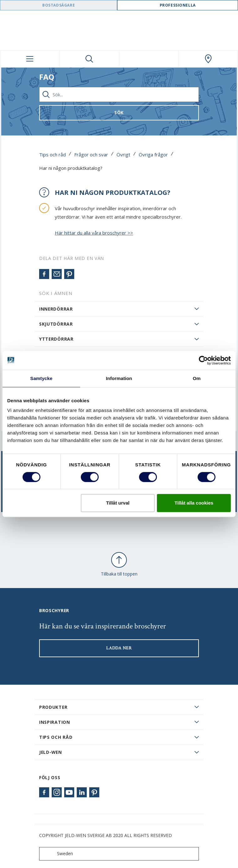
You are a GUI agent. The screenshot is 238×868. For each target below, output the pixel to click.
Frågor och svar (91, 155)
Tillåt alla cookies (194, 503)
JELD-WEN (51, 752)
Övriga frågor (153, 155)
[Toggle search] (89, 59)
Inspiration (55, 722)
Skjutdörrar (56, 324)
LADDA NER (119, 648)
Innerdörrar (56, 309)
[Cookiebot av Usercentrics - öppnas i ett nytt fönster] (203, 360)
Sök (119, 112)
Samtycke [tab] (41, 378)
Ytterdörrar (56, 339)
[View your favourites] (149, 59)
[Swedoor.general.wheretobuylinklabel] (208, 59)
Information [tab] (119, 378)
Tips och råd (52, 155)
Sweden (57, 854)
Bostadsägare (59, 5)
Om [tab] (197, 378)
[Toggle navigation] (30, 59)
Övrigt (123, 155)
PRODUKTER (53, 707)
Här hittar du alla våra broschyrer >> (94, 233)
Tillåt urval (118, 503)
